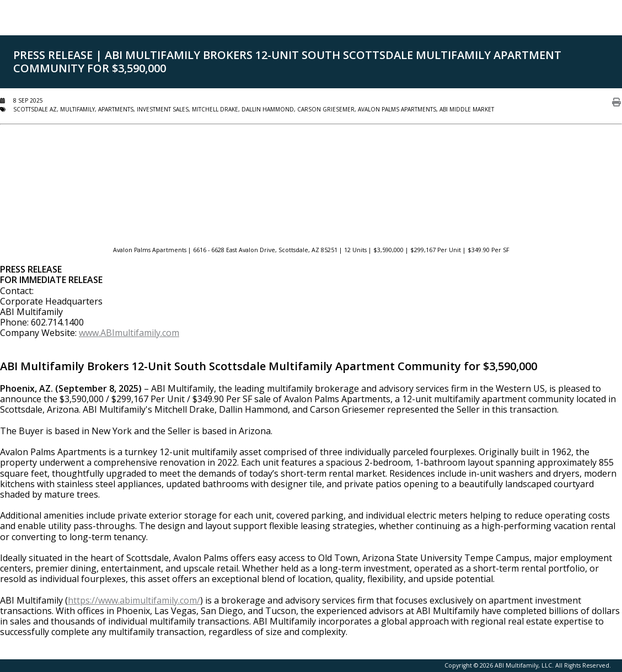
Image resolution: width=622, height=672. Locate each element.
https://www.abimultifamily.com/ (134, 600)
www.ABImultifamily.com (129, 333)
